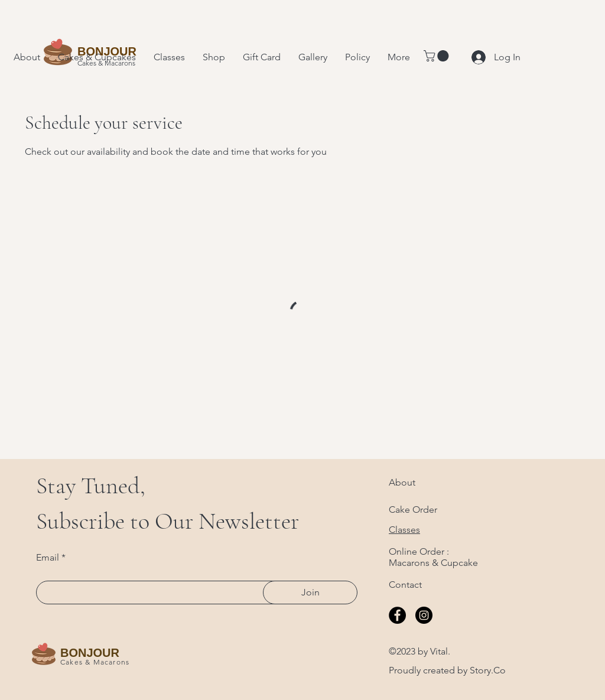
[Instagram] (424, 615)
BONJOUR (90, 653)
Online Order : (419, 551)
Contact (405, 585)
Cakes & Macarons (95, 662)
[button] (438, 56)
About (402, 482)
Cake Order (413, 509)
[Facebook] (397, 615)
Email (48, 558)
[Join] (310, 592)
